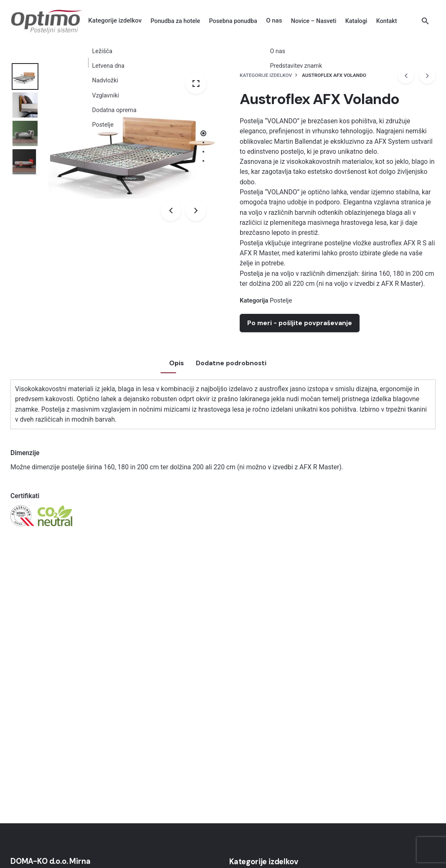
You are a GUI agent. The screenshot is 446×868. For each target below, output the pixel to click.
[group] (175, 21)
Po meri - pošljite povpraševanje (300, 323)
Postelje (281, 300)
